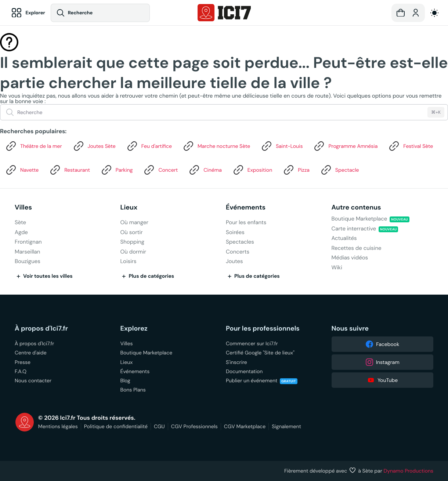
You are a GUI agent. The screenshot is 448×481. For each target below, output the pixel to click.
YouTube (382, 380)
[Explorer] (28, 13)
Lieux (129, 207)
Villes (23, 207)
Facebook (382, 344)
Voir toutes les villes (44, 276)
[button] (401, 13)
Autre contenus (356, 207)
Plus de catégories (147, 276)
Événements (246, 207)
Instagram (382, 362)
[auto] (434, 13)
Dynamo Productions (409, 471)
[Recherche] (102, 13)
